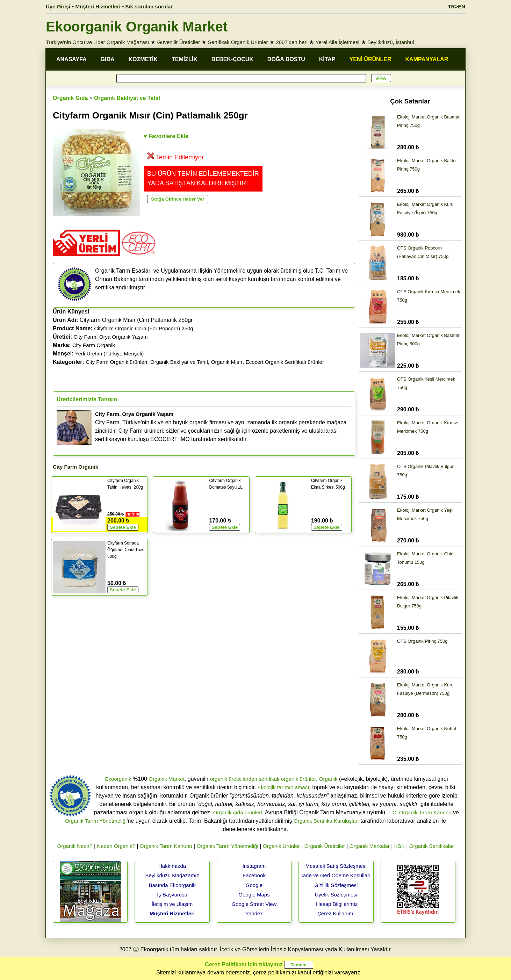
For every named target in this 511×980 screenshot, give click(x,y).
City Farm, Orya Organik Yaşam (111, 337)
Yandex (254, 913)
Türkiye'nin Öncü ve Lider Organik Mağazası (98, 42)
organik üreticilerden (234, 779)
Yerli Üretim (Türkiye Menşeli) (109, 354)
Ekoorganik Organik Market (137, 27)
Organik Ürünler (281, 846)
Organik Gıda (70, 98)
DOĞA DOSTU (286, 59)
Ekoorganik (118, 779)
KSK (400, 846)
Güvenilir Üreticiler (178, 42)
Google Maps (254, 895)
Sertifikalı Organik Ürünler (238, 42)
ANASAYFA (71, 59)
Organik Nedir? (75, 846)
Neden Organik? (116, 846)
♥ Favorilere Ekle (166, 136)
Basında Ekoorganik (172, 885)
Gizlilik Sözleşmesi (336, 885)
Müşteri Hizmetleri (172, 913)
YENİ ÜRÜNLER (370, 59)
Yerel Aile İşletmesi (337, 42)
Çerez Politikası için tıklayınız (244, 964)
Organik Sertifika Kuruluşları (326, 821)
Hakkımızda (172, 866)
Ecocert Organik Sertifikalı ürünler (285, 362)
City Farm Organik (94, 345)
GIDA (108, 59)
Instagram (254, 866)
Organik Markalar (370, 846)
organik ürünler (298, 779)
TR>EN (456, 6)
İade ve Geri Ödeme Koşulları (336, 875)
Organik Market (167, 779)
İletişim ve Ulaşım (172, 904)
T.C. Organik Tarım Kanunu (420, 812)
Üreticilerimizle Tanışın (87, 399)
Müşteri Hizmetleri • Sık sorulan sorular (124, 6)
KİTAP (327, 59)
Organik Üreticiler (325, 846)
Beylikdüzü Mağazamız (172, 875)
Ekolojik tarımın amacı (283, 787)
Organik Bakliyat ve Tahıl (127, 98)
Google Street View (254, 904)
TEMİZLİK (185, 59)
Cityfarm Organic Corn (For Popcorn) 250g (143, 328)
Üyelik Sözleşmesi (336, 895)
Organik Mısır (227, 362)
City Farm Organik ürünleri (116, 362)
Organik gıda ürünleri (238, 812)
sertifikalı (269, 779)
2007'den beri (292, 42)
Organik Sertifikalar (432, 846)
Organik (328, 779)
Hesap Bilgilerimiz (337, 904)
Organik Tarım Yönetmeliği (96, 821)
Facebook (254, 875)
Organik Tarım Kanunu (166, 846)
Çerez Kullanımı (336, 913)
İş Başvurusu (172, 895)
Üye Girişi (58, 6)
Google (254, 885)
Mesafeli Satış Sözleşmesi (336, 866)
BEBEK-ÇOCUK (232, 59)
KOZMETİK (143, 59)
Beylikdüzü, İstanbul (391, 42)
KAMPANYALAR (427, 59)
